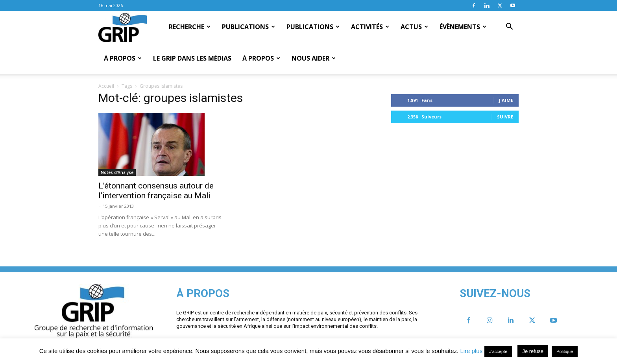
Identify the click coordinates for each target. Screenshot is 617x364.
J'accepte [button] (498, 351)
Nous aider (314, 58)
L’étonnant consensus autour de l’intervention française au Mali (156, 191)
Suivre (505, 117)
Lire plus (471, 351)
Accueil (106, 86)
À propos (123, 58)
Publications (248, 27)
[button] (509, 27)
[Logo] (123, 27)
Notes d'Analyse (117, 172)
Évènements (463, 27)
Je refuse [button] (533, 351)
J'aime (506, 100)
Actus (414, 27)
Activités (370, 27)
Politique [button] (565, 351)
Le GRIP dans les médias (192, 58)
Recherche (190, 27)
